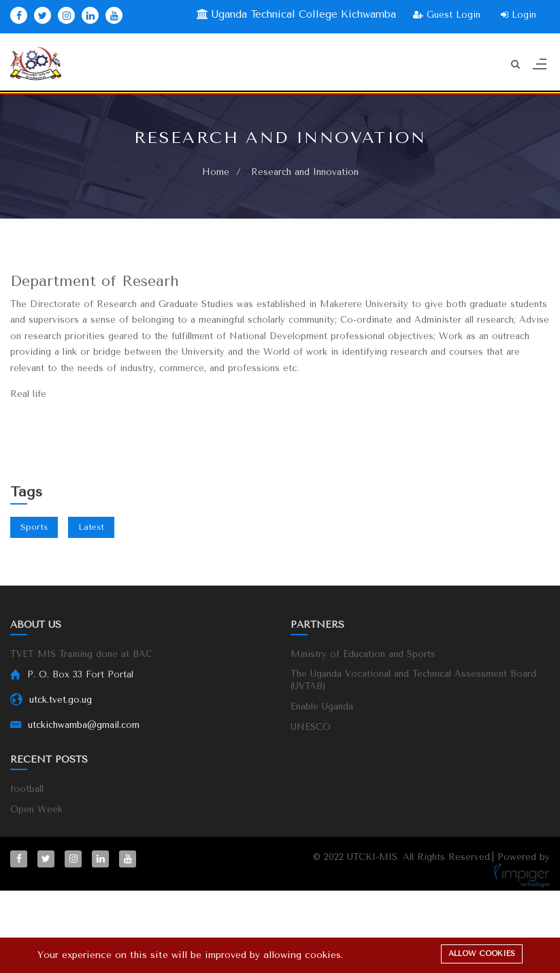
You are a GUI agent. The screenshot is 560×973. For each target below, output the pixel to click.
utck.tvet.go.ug (61, 700)
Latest (91, 527)
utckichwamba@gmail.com (84, 725)
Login (518, 15)
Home (216, 172)
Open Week (36, 809)
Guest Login (447, 15)
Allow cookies (482, 954)
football (27, 789)
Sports (34, 527)
